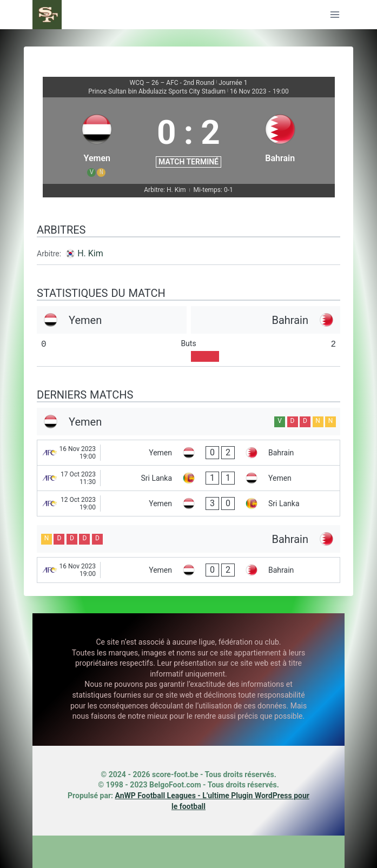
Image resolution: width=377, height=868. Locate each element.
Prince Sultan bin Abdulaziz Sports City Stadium (157, 91)
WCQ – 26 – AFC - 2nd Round (172, 83)
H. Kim (90, 253)
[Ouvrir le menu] (335, 14)
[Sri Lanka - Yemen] (188, 478)
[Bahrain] (280, 141)
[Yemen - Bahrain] (188, 453)
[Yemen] (97, 141)
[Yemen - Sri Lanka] (188, 503)
